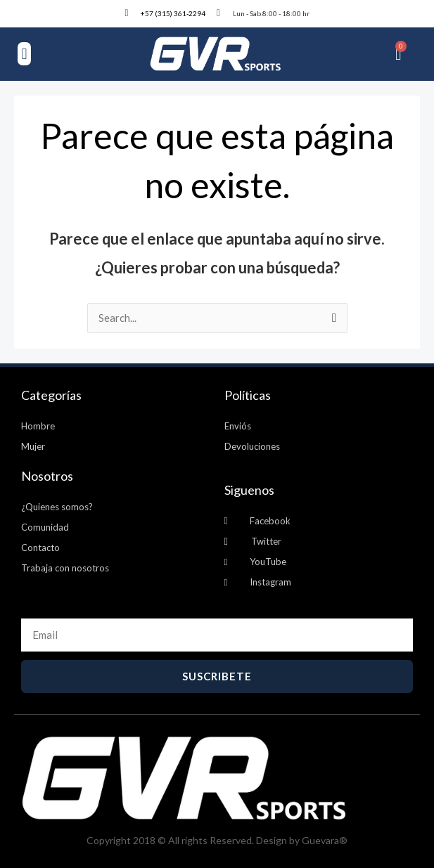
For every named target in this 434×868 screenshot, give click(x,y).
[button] (24, 54)
